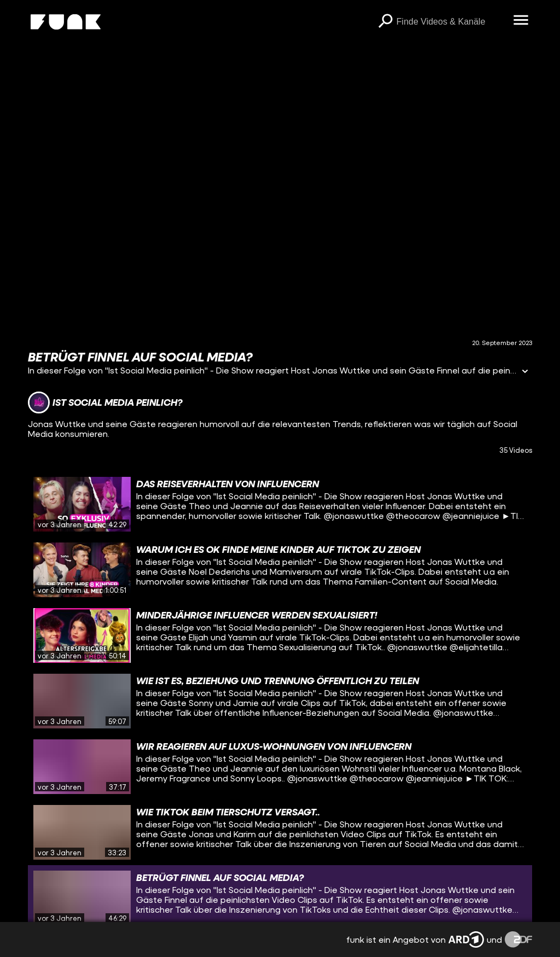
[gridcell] (280, 504)
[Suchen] (386, 22)
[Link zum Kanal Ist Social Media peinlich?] (105, 402)
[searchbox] (451, 22)
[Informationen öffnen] (525, 372)
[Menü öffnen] (521, 21)
